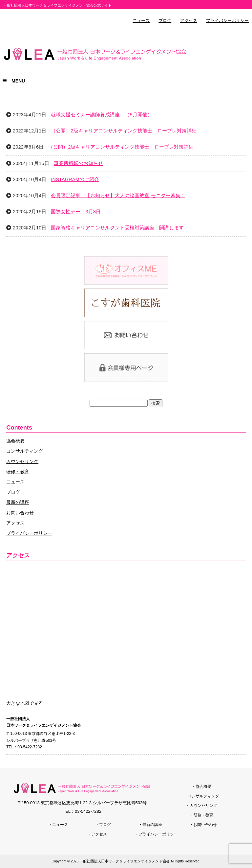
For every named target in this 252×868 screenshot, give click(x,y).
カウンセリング (22, 461)
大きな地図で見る (25, 703)
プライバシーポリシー (227, 21)
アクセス (189, 21)
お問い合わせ (20, 513)
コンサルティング (25, 451)
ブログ (165, 21)
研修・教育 (18, 472)
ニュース (141, 21)
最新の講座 (18, 502)
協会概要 (15, 441)
